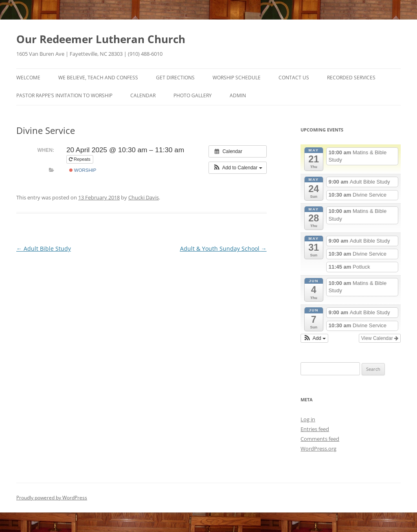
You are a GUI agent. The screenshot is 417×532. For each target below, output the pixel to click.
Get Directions (175, 78)
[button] (238, 168)
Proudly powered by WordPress (52, 498)
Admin (238, 95)
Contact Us (294, 78)
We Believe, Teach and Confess (98, 78)
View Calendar (380, 338)
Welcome (28, 78)
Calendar (143, 95)
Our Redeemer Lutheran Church (101, 39)
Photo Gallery (193, 95)
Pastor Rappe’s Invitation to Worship (64, 95)
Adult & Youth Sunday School (223, 248)
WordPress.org (318, 449)
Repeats (80, 159)
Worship (83, 170)
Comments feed (320, 439)
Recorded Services (351, 78)
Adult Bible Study (44, 248)
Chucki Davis (144, 197)
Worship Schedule (237, 78)
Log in (308, 419)
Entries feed (315, 429)
